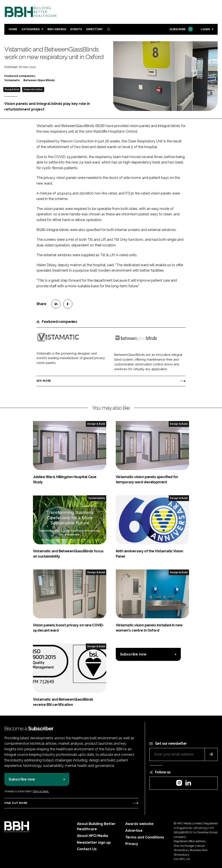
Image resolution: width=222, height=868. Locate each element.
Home (13, 29)
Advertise (134, 831)
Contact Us (87, 849)
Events (76, 29)
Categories (31, 29)
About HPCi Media (92, 836)
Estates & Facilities (33, 89)
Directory (95, 29)
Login (205, 29)
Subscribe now (133, 654)
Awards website (139, 824)
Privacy (132, 844)
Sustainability (97, 498)
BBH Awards (57, 29)
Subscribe (181, 29)
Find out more (16, 803)
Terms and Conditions (145, 837)
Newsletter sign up (94, 842)
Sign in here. (41, 791)
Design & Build (12, 89)
